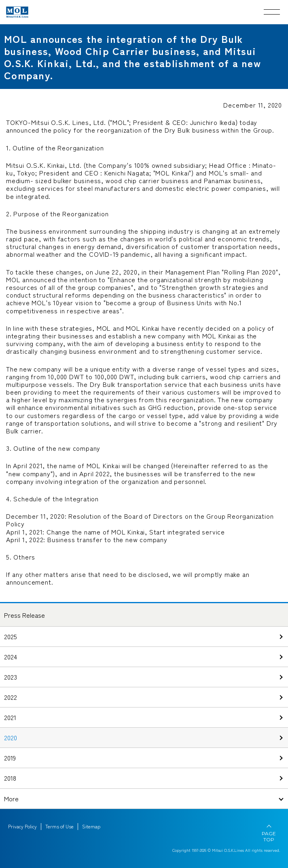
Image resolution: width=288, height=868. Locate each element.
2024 (11, 657)
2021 (10, 717)
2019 (10, 758)
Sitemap (91, 826)
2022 (11, 697)
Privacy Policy (22, 826)
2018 (10, 778)
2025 (11, 636)
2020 (11, 737)
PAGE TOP (269, 836)
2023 (11, 677)
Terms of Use (59, 826)
